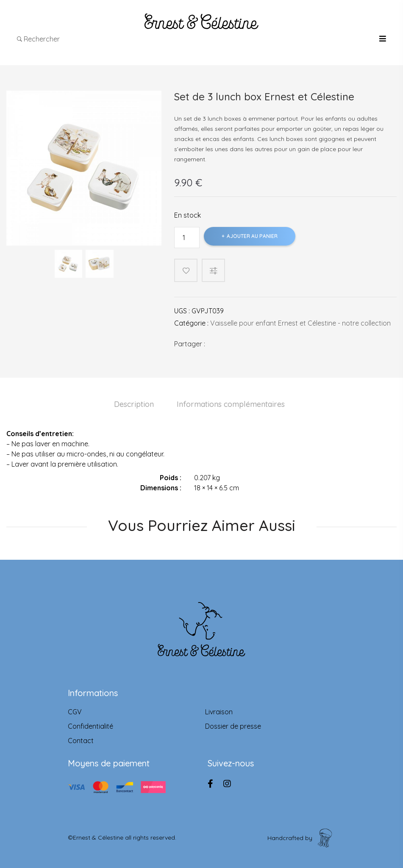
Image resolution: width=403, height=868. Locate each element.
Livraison (219, 712)
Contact (81, 741)
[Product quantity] (187, 238)
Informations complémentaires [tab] (231, 404)
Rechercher (38, 39)
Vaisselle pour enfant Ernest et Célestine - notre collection (300, 323)
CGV (75, 712)
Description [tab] (134, 404)
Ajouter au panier (252, 236)
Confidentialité (90, 726)
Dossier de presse (233, 726)
